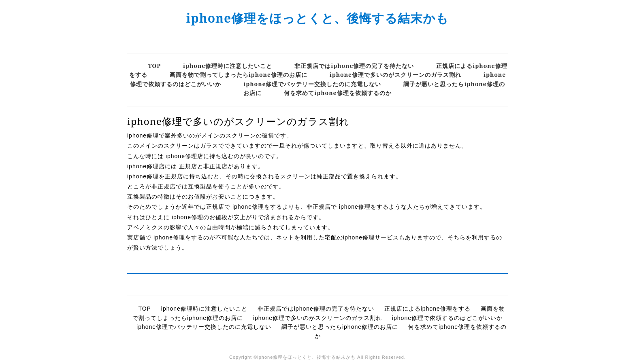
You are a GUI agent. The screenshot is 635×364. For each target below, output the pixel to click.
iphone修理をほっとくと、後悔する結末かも (318, 18)
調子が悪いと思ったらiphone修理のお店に (340, 327)
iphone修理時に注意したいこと (228, 66)
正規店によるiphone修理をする (427, 309)
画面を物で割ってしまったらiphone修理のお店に (239, 75)
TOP (154, 66)
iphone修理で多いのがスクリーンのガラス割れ (395, 75)
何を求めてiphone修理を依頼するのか (338, 93)
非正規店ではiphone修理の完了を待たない (354, 66)
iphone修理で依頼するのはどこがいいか (447, 318)
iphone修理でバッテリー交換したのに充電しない (312, 84)
